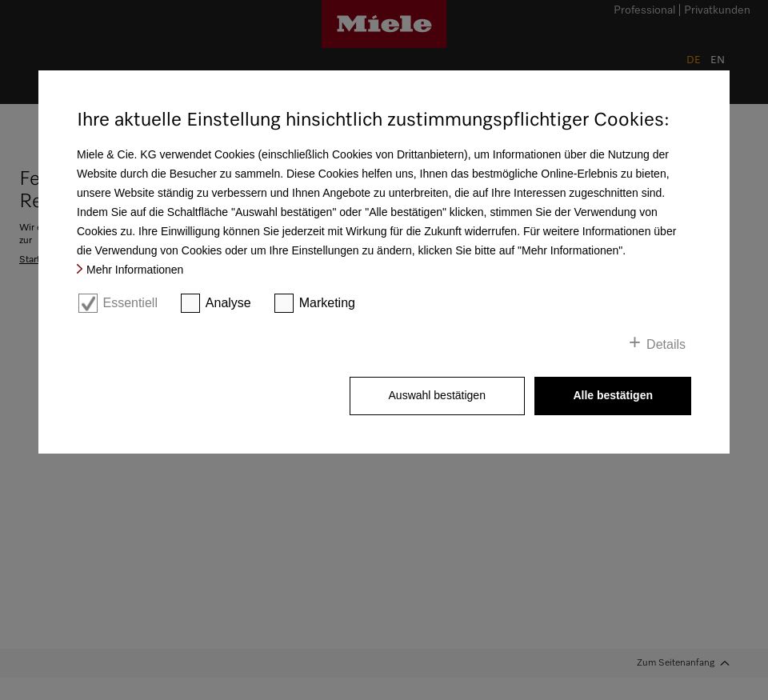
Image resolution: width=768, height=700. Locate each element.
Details (666, 344)
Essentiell (130, 303)
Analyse (228, 303)
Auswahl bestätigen (437, 395)
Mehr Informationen (135, 270)
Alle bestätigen (613, 395)
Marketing (327, 303)
